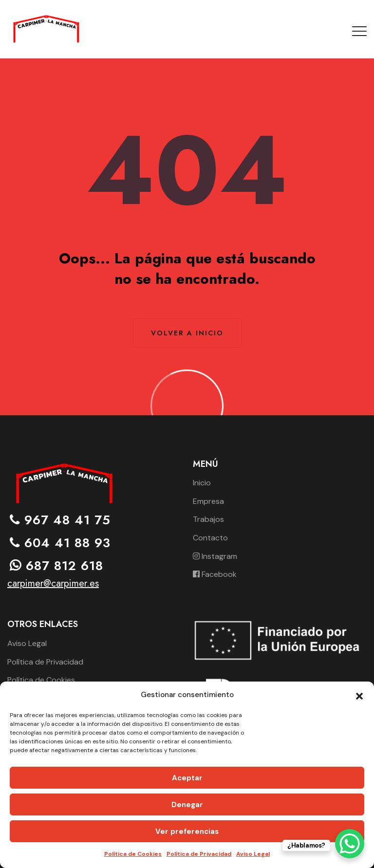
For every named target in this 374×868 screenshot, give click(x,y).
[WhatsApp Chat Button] (350, 844)
